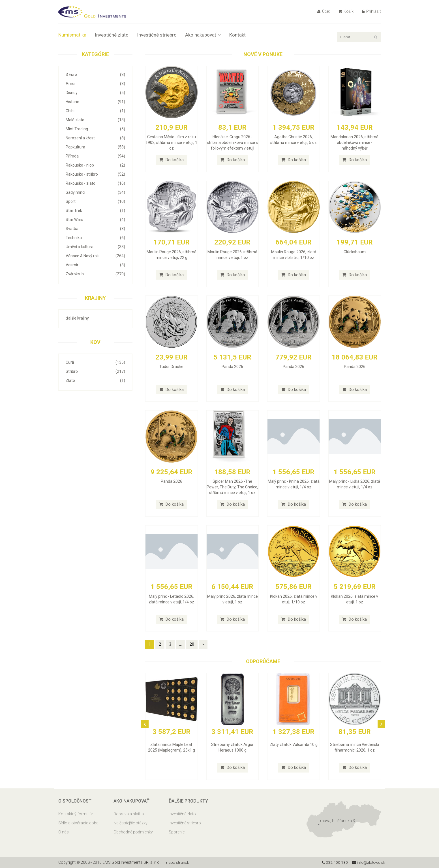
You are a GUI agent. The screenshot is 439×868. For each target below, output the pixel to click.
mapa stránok (177, 862)
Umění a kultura (96, 247)
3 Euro (96, 75)
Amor (96, 84)
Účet (324, 11)
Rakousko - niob (96, 165)
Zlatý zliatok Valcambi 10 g (294, 744)
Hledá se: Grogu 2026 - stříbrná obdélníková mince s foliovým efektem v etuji (232, 142)
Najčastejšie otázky (130, 823)
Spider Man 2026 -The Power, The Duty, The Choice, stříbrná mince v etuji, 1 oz (232, 487)
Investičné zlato (112, 35)
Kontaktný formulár (76, 814)
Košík (346, 11)
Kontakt (237, 35)
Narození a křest (96, 138)
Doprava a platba (129, 814)
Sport (96, 201)
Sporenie (177, 832)
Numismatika (72, 35)
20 (192, 644)
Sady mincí (96, 192)
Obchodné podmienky (133, 832)
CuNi (96, 362)
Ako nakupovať (203, 35)
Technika (96, 238)
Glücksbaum (355, 252)
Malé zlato (96, 120)
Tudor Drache (171, 367)
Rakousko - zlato (96, 183)
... (180, 644)
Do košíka (171, 160)
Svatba (96, 229)
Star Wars (96, 220)
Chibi (96, 111)
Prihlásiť (371, 11)
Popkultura (96, 147)
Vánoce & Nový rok (96, 256)
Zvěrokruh (96, 274)
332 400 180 (333, 862)
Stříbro (96, 371)
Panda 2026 (232, 367)
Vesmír (96, 265)
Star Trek (96, 210)
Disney (96, 93)
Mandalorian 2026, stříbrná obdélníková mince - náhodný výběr (355, 142)
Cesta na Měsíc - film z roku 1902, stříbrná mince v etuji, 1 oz (171, 142)
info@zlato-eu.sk (368, 862)
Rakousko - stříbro (96, 174)
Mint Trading (96, 129)
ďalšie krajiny (77, 318)
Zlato (96, 380)
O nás (64, 832)
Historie (96, 102)
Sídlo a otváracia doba (78, 823)
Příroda (96, 156)
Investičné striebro (157, 35)
